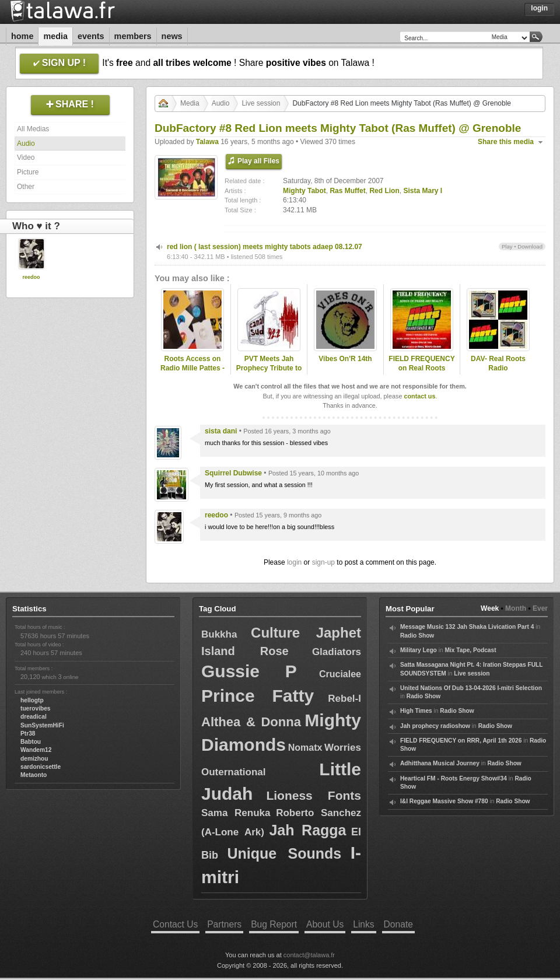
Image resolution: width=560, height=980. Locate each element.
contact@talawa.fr (309, 955)
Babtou (31, 742)
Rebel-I (344, 699)
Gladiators (337, 652)
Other (26, 187)
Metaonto (34, 775)
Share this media (506, 142)
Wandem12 (36, 750)
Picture (28, 172)
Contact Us (175, 924)
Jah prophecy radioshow (435, 726)
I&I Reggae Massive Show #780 (444, 801)
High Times (416, 711)
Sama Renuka (236, 813)
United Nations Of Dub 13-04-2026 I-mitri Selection (471, 688)
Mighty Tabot (304, 191)
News (172, 36)
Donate (398, 924)
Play (507, 246)
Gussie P (249, 671)
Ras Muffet (347, 191)
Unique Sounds (284, 853)
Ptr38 (28, 734)
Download (530, 246)
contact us (419, 396)
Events (91, 36)
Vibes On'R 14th (345, 359)
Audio (26, 143)
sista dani (221, 431)
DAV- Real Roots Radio (498, 364)
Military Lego (419, 650)
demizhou (34, 759)
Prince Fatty (258, 696)
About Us (325, 924)
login (294, 562)
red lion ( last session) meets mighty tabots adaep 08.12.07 (265, 247)
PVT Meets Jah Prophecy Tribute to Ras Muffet (269, 369)
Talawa (207, 142)
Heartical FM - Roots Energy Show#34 (454, 778)
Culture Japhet (306, 633)
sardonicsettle (41, 767)
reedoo (31, 277)
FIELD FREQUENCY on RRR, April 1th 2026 (461, 741)
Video (26, 157)
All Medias (33, 129)
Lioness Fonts (314, 795)
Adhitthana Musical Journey (440, 763)
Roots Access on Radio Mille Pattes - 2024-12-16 (192, 369)
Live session (261, 103)
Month (516, 608)
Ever (540, 608)
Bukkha (219, 634)
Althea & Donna (251, 722)
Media (55, 36)
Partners (224, 924)
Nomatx (305, 748)
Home (22, 36)
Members (133, 36)
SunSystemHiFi (42, 725)
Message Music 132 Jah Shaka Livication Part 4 (467, 627)
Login (539, 8)
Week (490, 608)
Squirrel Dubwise (233, 473)
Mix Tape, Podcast (470, 650)
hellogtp (32, 700)
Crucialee (340, 674)
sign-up (323, 562)
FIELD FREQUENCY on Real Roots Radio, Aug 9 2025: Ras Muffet (421, 373)
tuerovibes (36, 708)
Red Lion (384, 191)
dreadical (34, 717)
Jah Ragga (307, 830)
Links (363, 924)
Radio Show (417, 636)
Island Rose (245, 651)
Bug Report (274, 924)
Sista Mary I (423, 191)
